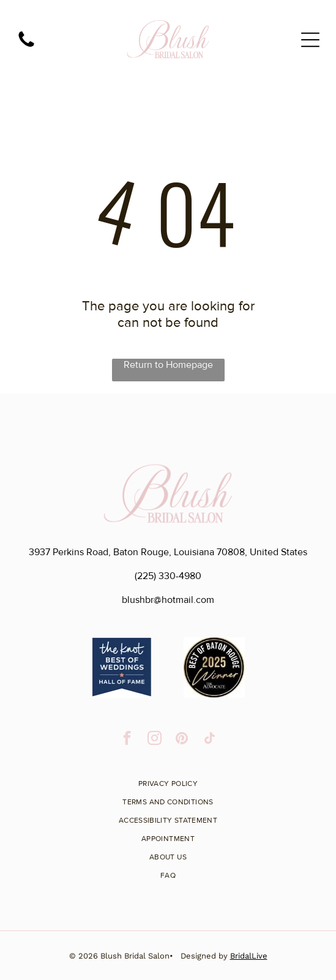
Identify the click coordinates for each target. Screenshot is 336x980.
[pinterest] (182, 739)
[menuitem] (168, 779)
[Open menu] (310, 40)
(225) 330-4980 (168, 576)
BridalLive (249, 956)
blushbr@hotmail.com (168, 600)
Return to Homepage (168, 365)
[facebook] (127, 739)
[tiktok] (210, 739)
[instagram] (155, 739)
